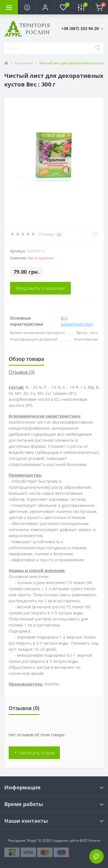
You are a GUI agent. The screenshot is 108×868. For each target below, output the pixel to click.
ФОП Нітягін (89, 840)
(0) (59, 234)
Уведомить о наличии (40, 288)
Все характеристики (77, 321)
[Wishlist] (95, 234)
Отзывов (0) (22, 372)
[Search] (98, 48)
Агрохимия (24, 63)
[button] (45, 7)
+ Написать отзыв (34, 753)
